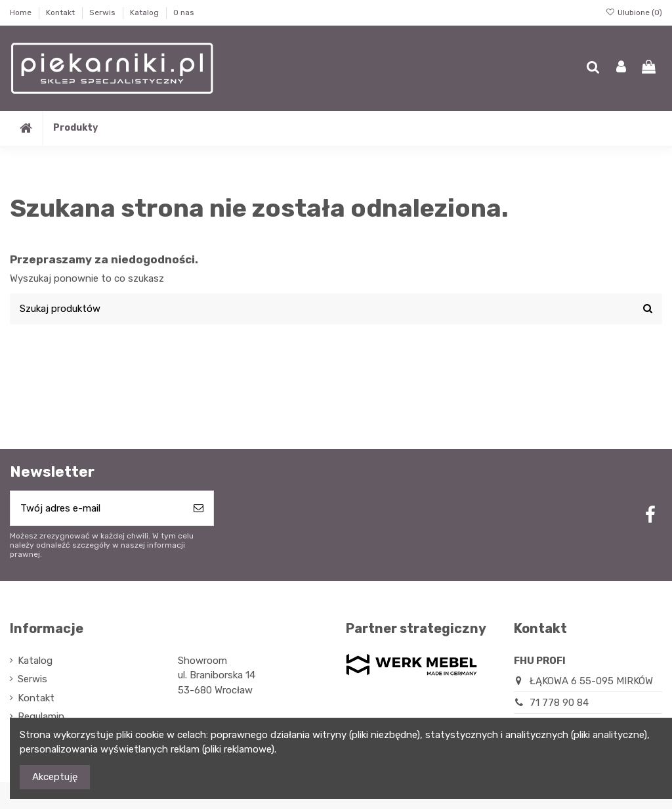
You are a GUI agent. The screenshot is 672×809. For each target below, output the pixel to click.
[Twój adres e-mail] (97, 509)
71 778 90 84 (559, 703)
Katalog (145, 12)
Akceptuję (55, 777)
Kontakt (61, 12)
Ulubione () (634, 12)
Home (22, 12)
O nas (184, 12)
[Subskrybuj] (199, 509)
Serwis (103, 12)
